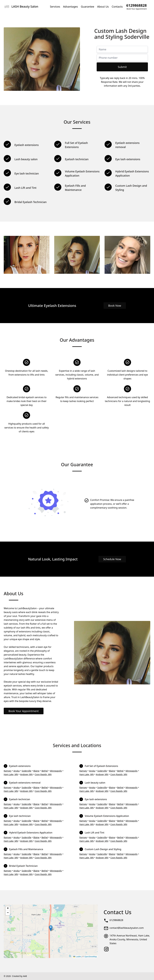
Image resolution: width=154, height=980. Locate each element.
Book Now (115, 306)
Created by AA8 (19, 976)
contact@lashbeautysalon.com (127, 928)
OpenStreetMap (91, 957)
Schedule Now (112, 559)
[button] (51, 928)
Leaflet (77, 957)
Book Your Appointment (24, 711)
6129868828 (116, 920)
